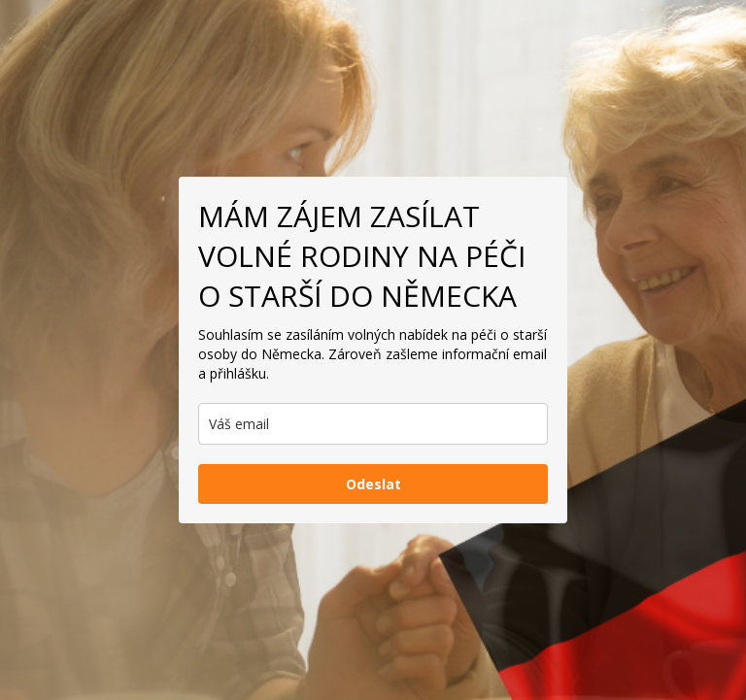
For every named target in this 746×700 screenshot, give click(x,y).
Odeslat (373, 484)
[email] (373, 424)
